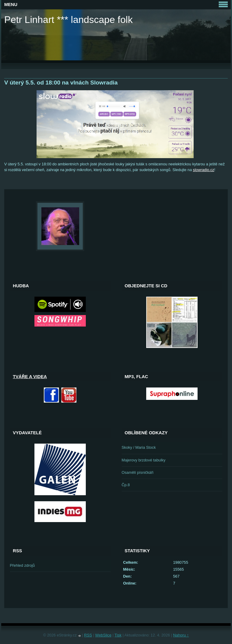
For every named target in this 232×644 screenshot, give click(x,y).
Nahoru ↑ (181, 635)
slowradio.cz (204, 170)
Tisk (118, 635)
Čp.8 (126, 485)
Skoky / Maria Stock (139, 447)
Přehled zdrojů (23, 565)
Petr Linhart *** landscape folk (68, 20)
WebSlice (103, 635)
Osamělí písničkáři (138, 472)
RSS (88, 635)
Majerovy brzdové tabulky (144, 460)
